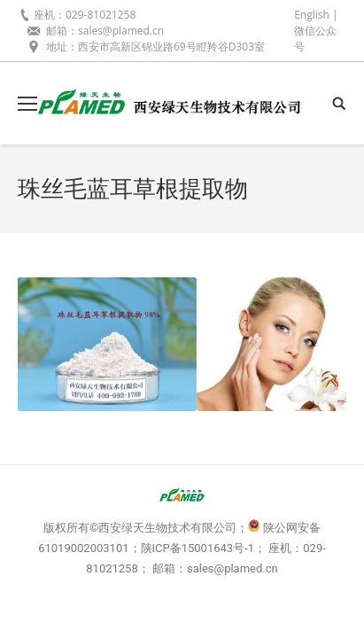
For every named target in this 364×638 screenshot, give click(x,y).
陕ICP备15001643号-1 (198, 548)
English (312, 15)
